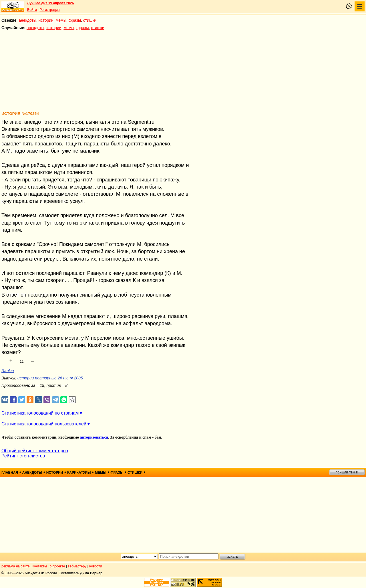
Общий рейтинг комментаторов (35, 451)
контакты (40, 566)
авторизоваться (94, 437)
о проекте (57, 566)
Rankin (8, 371)
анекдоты (27, 20)
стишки (90, 20)
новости (96, 566)
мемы (61, 20)
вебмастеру (77, 566)
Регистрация (49, 10)
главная (10, 473)
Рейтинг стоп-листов (23, 456)
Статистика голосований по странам (40, 413)
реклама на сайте (16, 566)
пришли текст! (347, 472)
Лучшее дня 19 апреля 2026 (50, 3)
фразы (75, 20)
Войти (32, 10)
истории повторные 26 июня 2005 (50, 378)
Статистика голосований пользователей (44, 424)
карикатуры (79, 473)
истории (46, 20)
